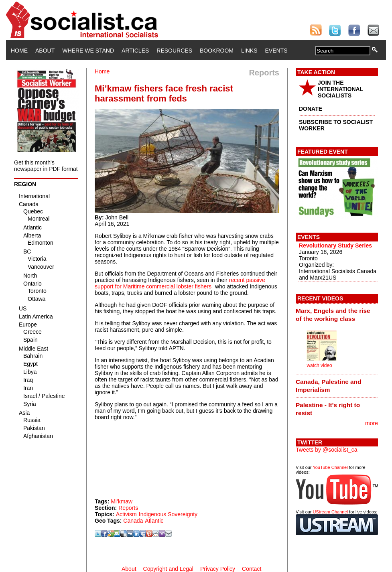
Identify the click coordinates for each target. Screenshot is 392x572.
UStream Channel (330, 512)
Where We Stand (88, 51)
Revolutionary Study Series (335, 245)
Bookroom (217, 51)
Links (249, 51)
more (372, 423)
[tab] (337, 314)
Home (19, 51)
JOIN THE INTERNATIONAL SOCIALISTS (340, 89)
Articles (135, 51)
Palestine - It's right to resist (328, 409)
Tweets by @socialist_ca (327, 450)
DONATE (311, 109)
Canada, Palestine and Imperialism (328, 386)
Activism (126, 514)
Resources (174, 51)
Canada (133, 521)
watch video (319, 365)
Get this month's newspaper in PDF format (46, 166)
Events (276, 51)
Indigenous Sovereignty (168, 514)
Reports (128, 508)
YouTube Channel (330, 467)
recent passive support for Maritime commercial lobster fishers (180, 283)
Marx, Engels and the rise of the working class (333, 315)
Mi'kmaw (122, 501)
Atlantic (154, 521)
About (45, 51)
